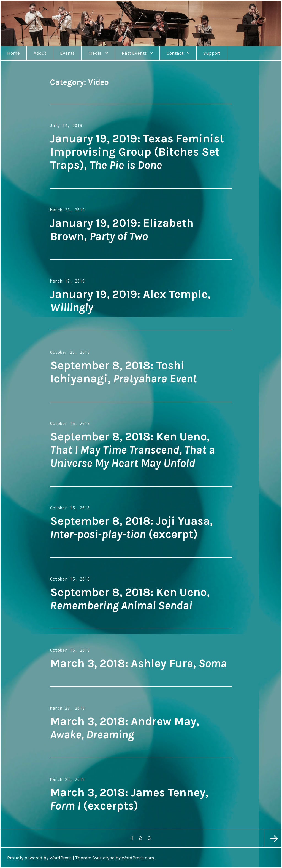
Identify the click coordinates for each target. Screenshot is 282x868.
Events (67, 53)
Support (212, 53)
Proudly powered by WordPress (39, 858)
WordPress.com (138, 858)
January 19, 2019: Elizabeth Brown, (122, 230)
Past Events (134, 53)
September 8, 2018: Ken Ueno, (132, 450)
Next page (273, 838)
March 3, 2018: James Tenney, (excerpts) (129, 799)
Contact (175, 53)
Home (13, 53)
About (40, 53)
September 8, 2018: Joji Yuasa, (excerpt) (131, 528)
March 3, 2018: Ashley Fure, (138, 663)
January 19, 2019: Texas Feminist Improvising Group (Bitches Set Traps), (137, 152)
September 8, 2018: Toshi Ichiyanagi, (124, 372)
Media (95, 53)
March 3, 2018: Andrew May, (125, 728)
